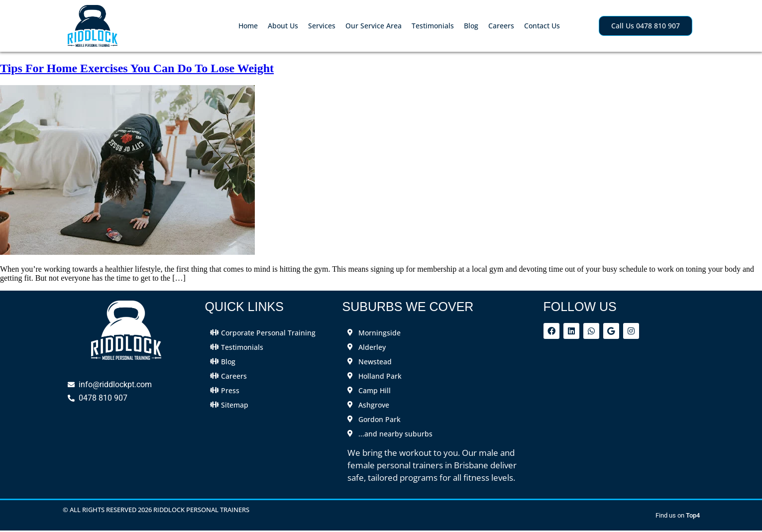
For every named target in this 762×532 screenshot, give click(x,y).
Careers (501, 26)
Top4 (693, 515)
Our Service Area (374, 26)
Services (322, 26)
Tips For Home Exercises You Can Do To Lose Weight (137, 68)
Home (248, 26)
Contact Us (542, 26)
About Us (283, 26)
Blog (471, 26)
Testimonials (433, 26)
